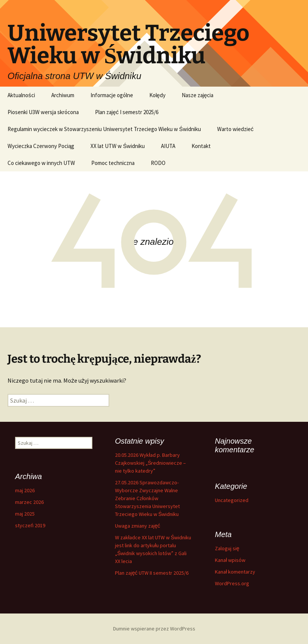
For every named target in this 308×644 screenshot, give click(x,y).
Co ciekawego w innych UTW (41, 163)
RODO (158, 163)
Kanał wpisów (230, 560)
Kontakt (201, 146)
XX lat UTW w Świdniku (118, 146)
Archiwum (63, 95)
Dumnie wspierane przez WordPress (154, 629)
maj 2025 (25, 514)
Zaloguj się (227, 548)
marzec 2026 (29, 502)
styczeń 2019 (30, 525)
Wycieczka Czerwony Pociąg (41, 146)
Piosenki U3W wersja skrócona (43, 112)
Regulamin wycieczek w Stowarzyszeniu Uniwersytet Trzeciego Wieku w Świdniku (104, 129)
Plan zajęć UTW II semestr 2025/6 (152, 573)
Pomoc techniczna (113, 163)
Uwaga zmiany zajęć (138, 526)
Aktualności (21, 95)
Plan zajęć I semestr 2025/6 (127, 112)
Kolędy (157, 95)
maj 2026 (25, 490)
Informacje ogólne (112, 95)
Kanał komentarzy (235, 572)
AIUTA (168, 146)
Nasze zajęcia (198, 95)
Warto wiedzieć (235, 129)
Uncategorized (232, 500)
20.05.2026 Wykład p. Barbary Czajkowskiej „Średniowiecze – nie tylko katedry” (150, 463)
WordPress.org (232, 583)
